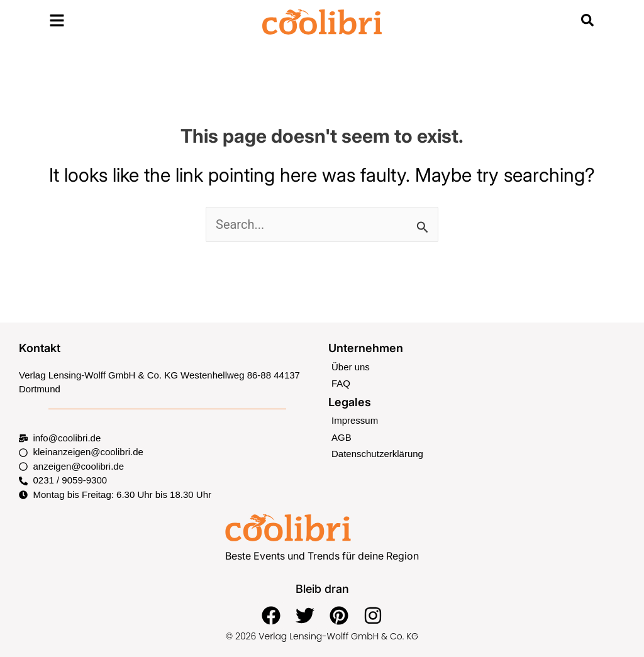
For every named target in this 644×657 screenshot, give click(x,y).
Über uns (351, 367)
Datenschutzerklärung (377, 454)
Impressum (355, 420)
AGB (341, 437)
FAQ (341, 383)
